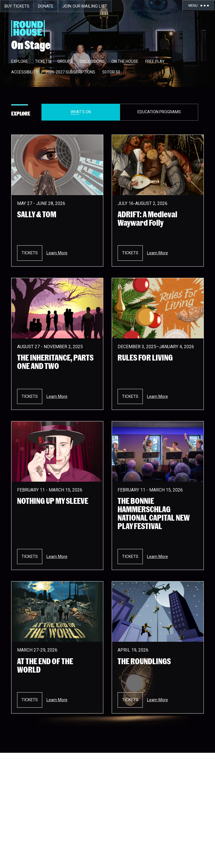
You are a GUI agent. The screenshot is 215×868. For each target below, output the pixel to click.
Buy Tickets (17, 6)
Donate (46, 6)
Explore (20, 61)
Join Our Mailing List (85, 6)
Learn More (57, 253)
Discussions (92, 61)
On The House (125, 61)
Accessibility (25, 72)
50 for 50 (111, 72)
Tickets (43, 61)
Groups (65, 61)
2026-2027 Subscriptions (70, 72)
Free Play (155, 61)
